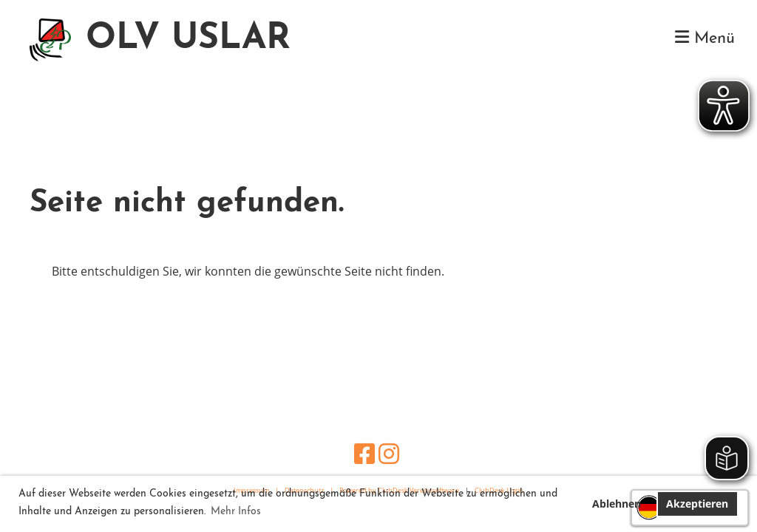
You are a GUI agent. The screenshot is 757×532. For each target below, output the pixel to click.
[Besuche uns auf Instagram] (389, 453)
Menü (705, 38)
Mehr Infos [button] (236, 512)
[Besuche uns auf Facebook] (364, 453)
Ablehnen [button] (617, 504)
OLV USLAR (188, 39)
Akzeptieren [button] (697, 504)
